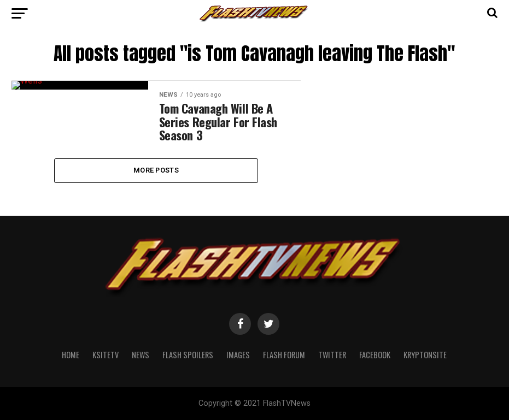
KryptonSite (425, 384)
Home (71, 384)
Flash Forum (284, 384)
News (141, 384)
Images (238, 384)
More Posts (156, 200)
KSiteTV (106, 384)
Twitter (332, 384)
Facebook (375, 384)
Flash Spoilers (188, 384)
